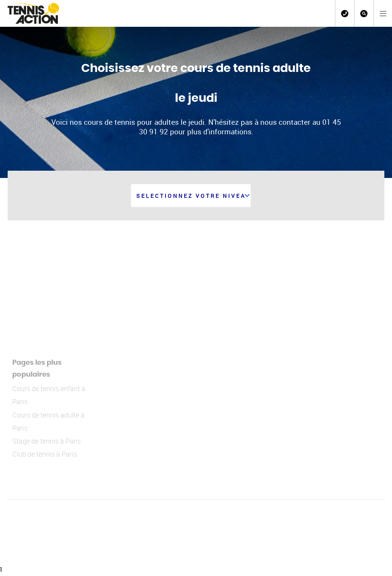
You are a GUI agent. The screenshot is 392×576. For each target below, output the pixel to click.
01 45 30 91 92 (345, 14)
